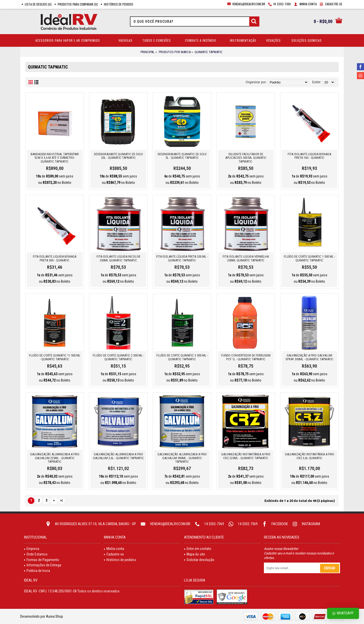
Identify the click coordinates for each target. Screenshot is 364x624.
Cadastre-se (114, 554)
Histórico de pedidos (120, 560)
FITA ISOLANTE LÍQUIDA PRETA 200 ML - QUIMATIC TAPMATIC (182, 258)
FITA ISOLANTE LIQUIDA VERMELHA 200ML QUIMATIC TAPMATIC (246, 258)
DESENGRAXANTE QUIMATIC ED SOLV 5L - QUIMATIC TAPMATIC (182, 156)
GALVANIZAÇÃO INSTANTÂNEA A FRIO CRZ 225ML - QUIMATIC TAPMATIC (246, 456)
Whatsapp (343, 613)
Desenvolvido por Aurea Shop (42, 616)
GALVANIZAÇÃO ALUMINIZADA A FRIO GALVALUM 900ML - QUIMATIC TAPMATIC (182, 458)
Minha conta (114, 549)
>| (61, 500)
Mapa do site (195, 554)
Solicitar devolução (199, 560)
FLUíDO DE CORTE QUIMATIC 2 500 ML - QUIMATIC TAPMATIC (118, 357)
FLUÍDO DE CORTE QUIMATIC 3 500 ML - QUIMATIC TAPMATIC (182, 357)
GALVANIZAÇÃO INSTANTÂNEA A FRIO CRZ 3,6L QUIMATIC (310, 456)
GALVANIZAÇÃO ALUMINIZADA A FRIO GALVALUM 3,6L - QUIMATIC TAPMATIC (118, 456)
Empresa (32, 549)
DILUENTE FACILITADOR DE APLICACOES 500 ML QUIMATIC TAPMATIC (246, 158)
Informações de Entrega (43, 565)
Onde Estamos (36, 554)
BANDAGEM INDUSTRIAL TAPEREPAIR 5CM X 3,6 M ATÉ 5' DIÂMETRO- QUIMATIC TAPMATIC (55, 158)
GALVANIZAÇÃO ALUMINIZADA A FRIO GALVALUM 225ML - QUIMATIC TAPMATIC (55, 458)
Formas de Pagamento (42, 560)
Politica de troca (37, 571)
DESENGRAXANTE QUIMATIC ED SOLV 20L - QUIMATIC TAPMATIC (118, 156)
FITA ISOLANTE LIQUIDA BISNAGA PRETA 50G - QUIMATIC (55, 258)
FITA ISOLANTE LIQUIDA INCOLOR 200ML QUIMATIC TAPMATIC (118, 258)
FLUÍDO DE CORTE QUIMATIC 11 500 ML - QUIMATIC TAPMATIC (55, 357)
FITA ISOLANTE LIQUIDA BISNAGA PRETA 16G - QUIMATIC (309, 156)
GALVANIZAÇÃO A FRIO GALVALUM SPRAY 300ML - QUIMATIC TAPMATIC (309, 357)
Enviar (330, 568)
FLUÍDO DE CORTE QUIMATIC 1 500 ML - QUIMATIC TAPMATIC (310, 258)
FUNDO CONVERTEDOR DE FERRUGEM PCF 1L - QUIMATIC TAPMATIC (246, 357)
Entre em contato (198, 549)
